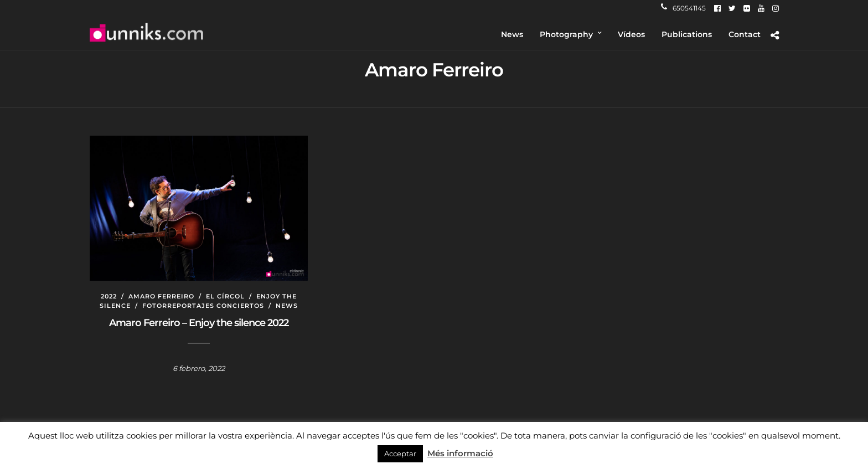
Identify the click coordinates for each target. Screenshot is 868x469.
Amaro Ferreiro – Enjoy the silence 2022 (199, 323)
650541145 (683, 8)
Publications (687, 34)
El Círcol (225, 296)
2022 (109, 296)
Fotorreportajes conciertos (203, 306)
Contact (745, 34)
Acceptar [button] (400, 453)
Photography (566, 34)
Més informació (460, 453)
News (512, 34)
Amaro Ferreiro (161, 296)
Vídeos (631, 34)
